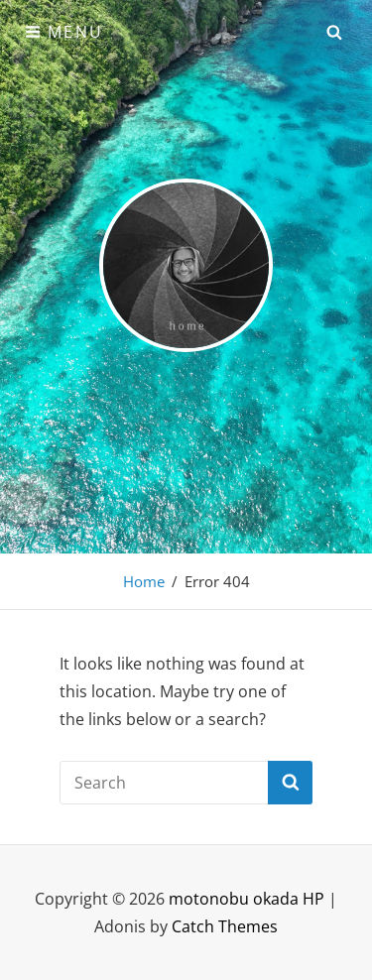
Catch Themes (225, 926)
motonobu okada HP (247, 899)
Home (144, 581)
